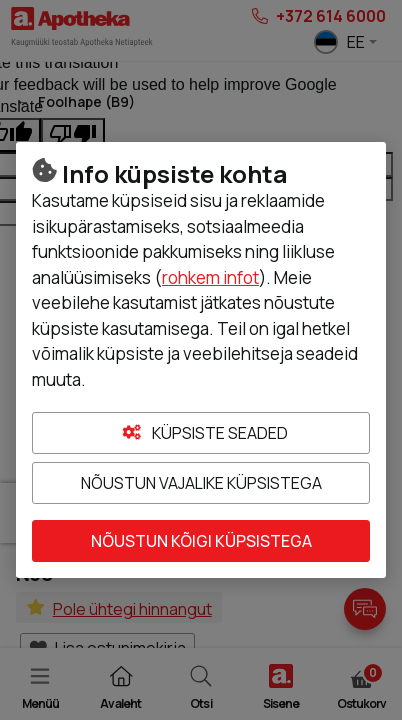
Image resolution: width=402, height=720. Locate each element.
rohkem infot (210, 277)
